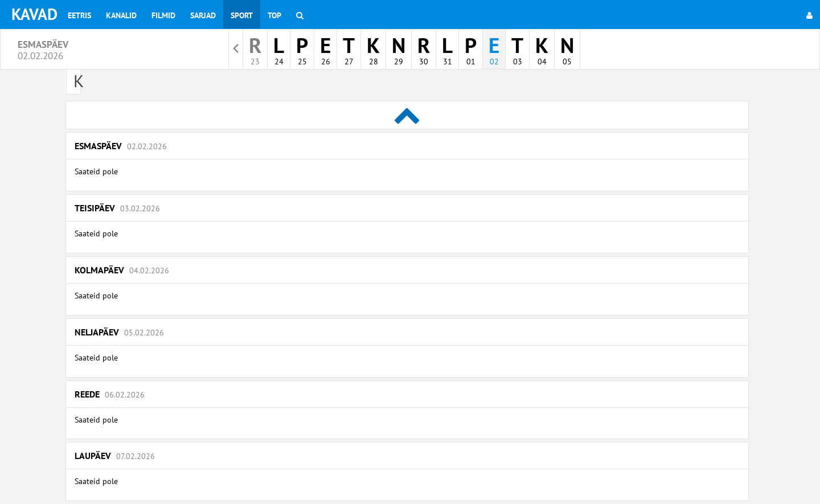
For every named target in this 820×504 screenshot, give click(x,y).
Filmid (163, 15)
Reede (110, 394)
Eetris (79, 15)
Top (274, 15)
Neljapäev (119, 332)
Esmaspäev (121, 146)
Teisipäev (117, 208)
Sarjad (203, 15)
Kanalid (121, 15)
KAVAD (34, 14)
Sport (242, 15)
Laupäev (115, 456)
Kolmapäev (122, 270)
